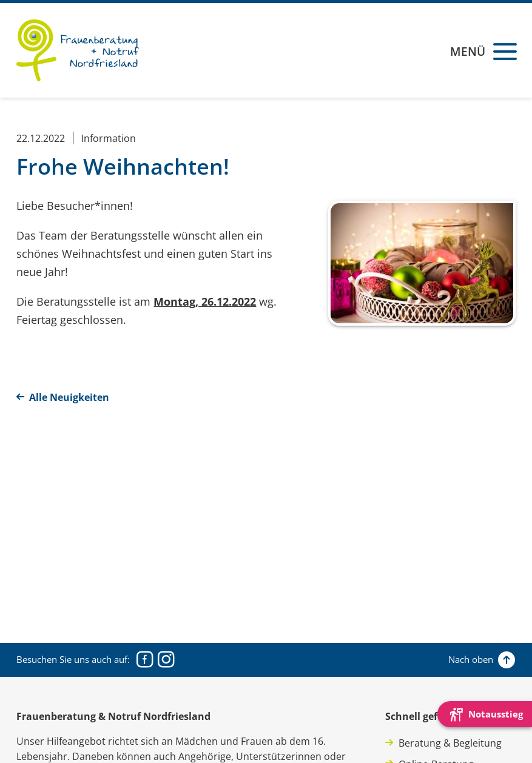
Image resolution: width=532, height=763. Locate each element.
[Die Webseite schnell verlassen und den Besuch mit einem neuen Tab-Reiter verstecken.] (485, 714)
